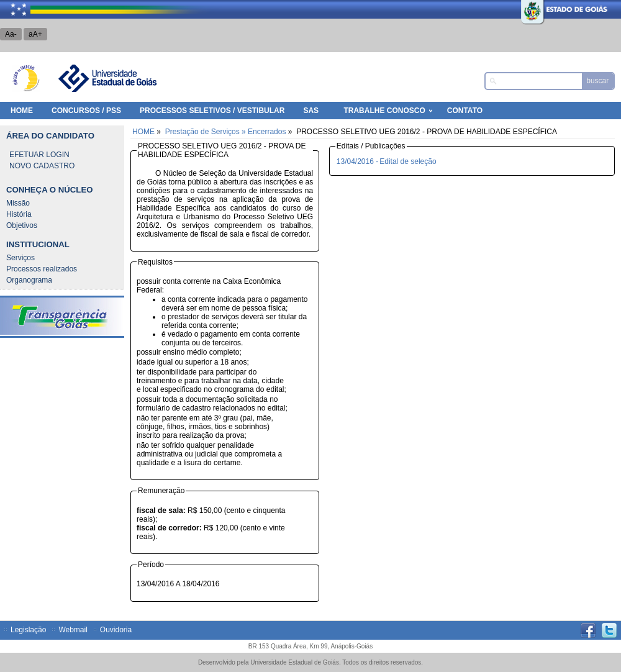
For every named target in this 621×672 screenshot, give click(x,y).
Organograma (29, 280)
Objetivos (22, 225)
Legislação (28, 630)
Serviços (20, 258)
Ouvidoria (116, 630)
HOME (22, 111)
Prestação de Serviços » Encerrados (226, 132)
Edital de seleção (408, 161)
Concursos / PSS (86, 111)
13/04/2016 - (357, 161)
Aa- (11, 34)
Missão (18, 203)
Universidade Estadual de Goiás (107, 78)
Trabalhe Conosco (384, 111)
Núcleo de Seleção (26, 78)
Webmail (73, 630)
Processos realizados (42, 269)
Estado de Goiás (537, 9)
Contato (465, 111)
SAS (311, 111)
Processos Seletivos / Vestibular (212, 111)
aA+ (35, 34)
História (19, 214)
